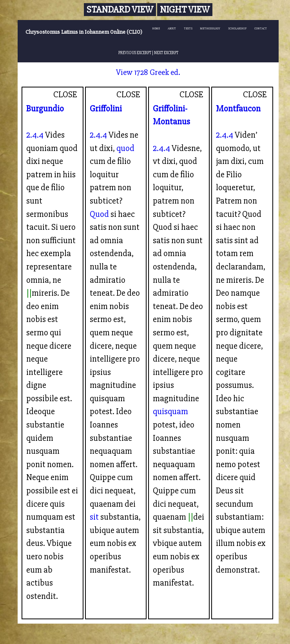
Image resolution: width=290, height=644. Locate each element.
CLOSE (65, 95)
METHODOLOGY (210, 28)
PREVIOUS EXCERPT (135, 53)
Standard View (120, 10)
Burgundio (45, 109)
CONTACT (261, 28)
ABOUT (172, 28)
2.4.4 (35, 135)
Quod (99, 214)
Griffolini (106, 109)
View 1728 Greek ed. (148, 72)
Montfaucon (238, 109)
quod (125, 148)
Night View (185, 10)
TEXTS (188, 28)
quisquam (170, 411)
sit (94, 517)
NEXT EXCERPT (166, 53)
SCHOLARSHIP (237, 28)
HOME (156, 28)
